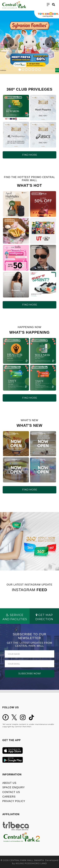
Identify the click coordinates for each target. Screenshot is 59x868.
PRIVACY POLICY (14, 801)
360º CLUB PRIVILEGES (13, 97)
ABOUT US (9, 783)
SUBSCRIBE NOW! (30, 673)
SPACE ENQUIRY (14, 787)
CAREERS (9, 797)
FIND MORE (30, 155)
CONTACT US (11, 792)
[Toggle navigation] (48, 5)
